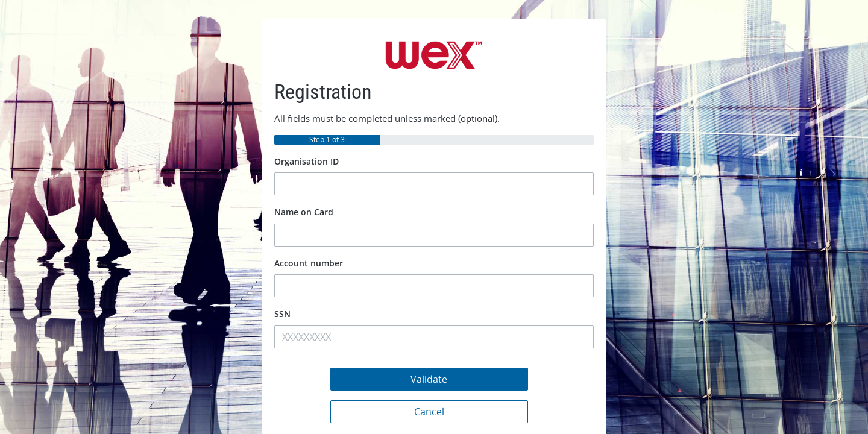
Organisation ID (307, 161)
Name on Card (304, 212)
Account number (309, 263)
